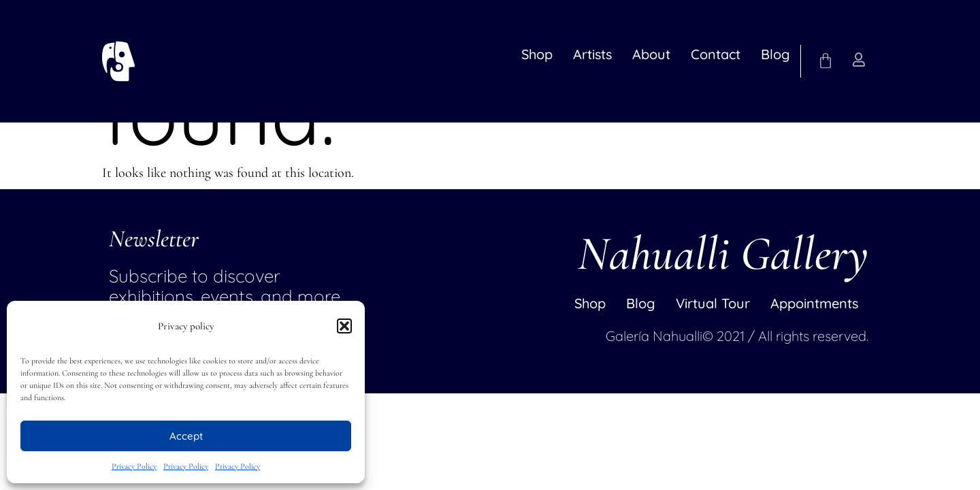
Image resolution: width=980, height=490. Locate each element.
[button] (344, 326)
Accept (186, 436)
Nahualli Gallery (723, 254)
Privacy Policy (134, 466)
